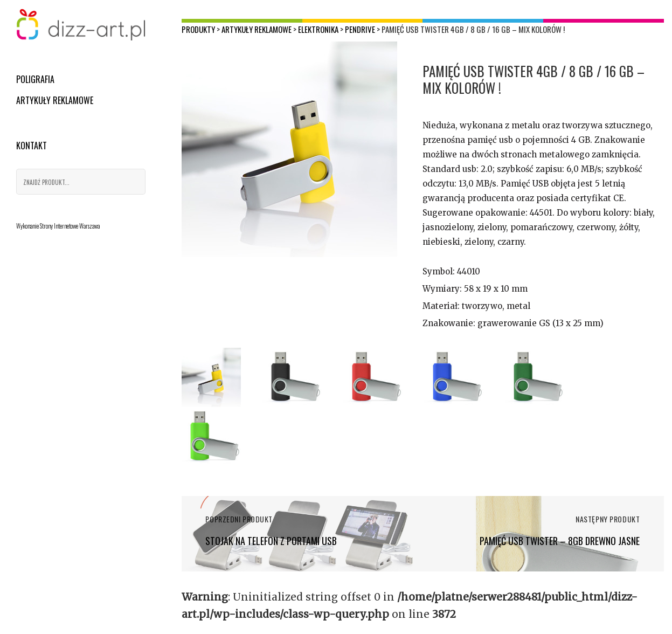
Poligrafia (35, 79)
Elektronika (318, 29)
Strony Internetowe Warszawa (70, 226)
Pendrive (360, 29)
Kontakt (32, 146)
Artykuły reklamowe (55, 100)
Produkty (198, 29)
